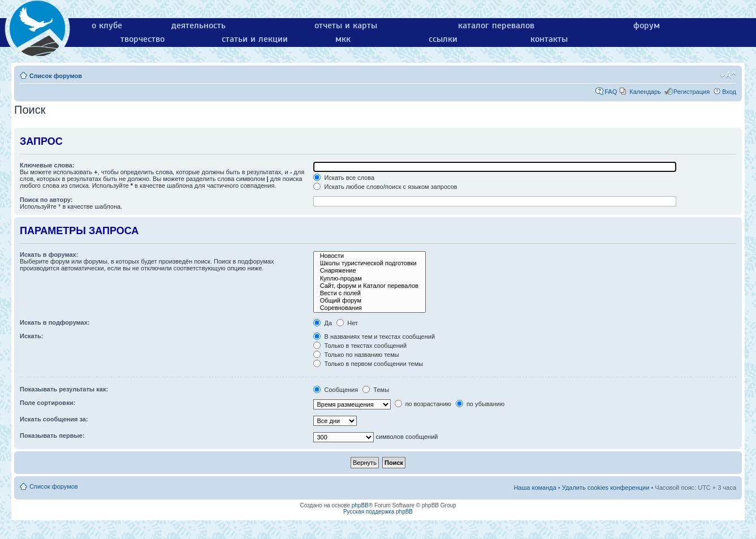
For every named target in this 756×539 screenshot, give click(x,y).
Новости (369, 256)
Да (323, 323)
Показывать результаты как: (64, 389)
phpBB (360, 505)
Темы (376, 390)
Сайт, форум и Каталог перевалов (369, 286)
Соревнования (369, 308)
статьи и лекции (255, 39)
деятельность (198, 25)
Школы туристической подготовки (369, 263)
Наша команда (535, 488)
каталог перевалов (496, 25)
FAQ (611, 92)
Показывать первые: (52, 435)
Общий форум (369, 301)
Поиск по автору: (46, 200)
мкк (343, 39)
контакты (549, 39)
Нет (347, 323)
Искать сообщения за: (54, 419)
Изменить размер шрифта (728, 75)
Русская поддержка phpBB (378, 512)
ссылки (443, 39)
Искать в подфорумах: (55, 322)
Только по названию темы (356, 355)
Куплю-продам (369, 279)
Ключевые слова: (47, 165)
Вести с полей (369, 293)
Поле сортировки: (47, 403)
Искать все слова (344, 178)
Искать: (31, 336)
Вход (729, 92)
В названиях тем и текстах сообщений (374, 337)
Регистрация (692, 92)
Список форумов (56, 76)
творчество (142, 39)
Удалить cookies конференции (606, 488)
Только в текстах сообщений (360, 346)
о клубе (107, 25)
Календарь (645, 92)
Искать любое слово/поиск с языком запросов (385, 187)
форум (647, 25)
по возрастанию (423, 404)
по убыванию (480, 404)
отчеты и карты (346, 25)
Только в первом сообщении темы (368, 364)
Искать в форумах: (49, 255)
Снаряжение (369, 271)
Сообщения (336, 390)
